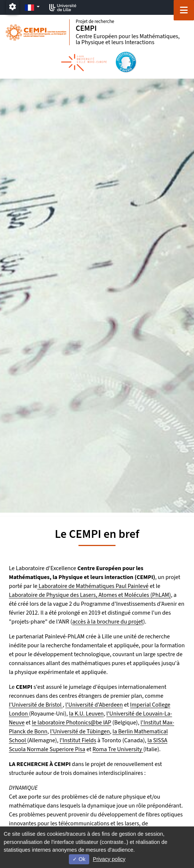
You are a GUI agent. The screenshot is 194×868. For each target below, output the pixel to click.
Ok (79, 859)
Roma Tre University (118, 749)
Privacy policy (109, 859)
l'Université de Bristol (36, 705)
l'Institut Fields (78, 740)
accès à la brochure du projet (108, 622)
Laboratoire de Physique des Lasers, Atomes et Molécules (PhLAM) (90, 595)
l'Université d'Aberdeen (94, 705)
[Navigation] (184, 10)
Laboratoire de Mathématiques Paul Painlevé (93, 586)
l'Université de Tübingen (80, 731)
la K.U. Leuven (86, 714)
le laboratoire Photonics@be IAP (71, 723)
